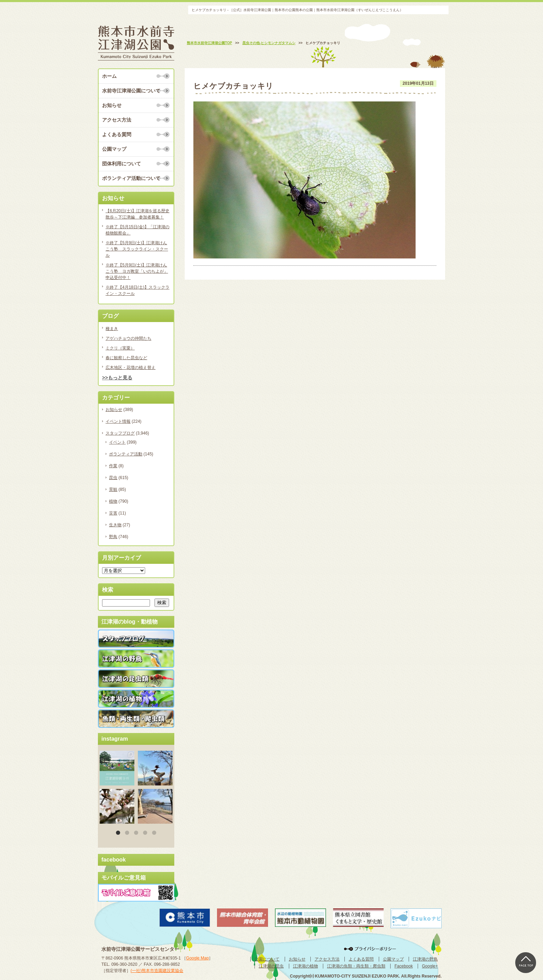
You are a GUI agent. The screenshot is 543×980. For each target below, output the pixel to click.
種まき (112, 329)
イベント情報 (118, 421)
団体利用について (122, 164)
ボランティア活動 (126, 454)
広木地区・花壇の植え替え (131, 368)
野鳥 (113, 537)
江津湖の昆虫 (271, 966)
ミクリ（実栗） (120, 348)
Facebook (404, 966)
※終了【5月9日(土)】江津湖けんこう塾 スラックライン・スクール (137, 249)
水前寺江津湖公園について (131, 91)
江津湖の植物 (306, 966)
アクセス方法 (117, 120)
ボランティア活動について (131, 178)
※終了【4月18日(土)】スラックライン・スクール (137, 290)
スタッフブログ (120, 433)
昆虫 (113, 478)
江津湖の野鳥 (425, 959)
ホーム (109, 76)
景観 (113, 489)
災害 (113, 513)
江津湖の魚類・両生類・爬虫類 (356, 966)
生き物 (115, 525)
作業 (113, 466)
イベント (117, 442)
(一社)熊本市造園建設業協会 (157, 971)
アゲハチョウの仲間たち (128, 338)
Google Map (197, 958)
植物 (113, 501)
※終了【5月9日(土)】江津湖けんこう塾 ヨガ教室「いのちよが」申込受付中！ (137, 271)
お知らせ (112, 105)
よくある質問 (117, 134)
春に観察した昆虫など (126, 358)
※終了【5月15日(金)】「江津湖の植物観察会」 (137, 230)
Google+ (430, 966)
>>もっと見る (117, 378)
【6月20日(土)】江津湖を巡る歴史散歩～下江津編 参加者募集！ (137, 214)
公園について (267, 959)
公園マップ (114, 149)
